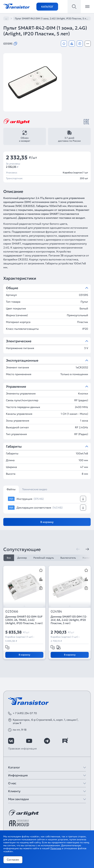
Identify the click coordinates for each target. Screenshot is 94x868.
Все (9, 558)
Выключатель (68, 558)
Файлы (11, 489)
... (6, 18)
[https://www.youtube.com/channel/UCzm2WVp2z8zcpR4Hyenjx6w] (29, 741)
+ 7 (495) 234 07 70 (25, 713)
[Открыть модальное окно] (88, 44)
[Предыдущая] (78, 549)
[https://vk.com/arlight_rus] (11, 741)
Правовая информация (22, 748)
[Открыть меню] (87, 7)
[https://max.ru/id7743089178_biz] (83, 741)
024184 (56, 611)
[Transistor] (17, 6)
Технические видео (35, 489)
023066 (12, 611)
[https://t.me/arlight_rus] (47, 741)
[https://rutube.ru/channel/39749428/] (65, 741)
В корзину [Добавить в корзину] (47, 522)
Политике (56, 848)
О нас (12, 783)
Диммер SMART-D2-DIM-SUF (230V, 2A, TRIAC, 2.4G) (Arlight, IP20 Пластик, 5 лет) (24, 620)
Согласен (13, 860)
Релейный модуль (44, 558)
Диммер (22, 558)
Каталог (47, 7)
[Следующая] (87, 549)
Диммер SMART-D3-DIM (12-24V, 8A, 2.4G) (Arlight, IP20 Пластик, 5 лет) (69, 620)
